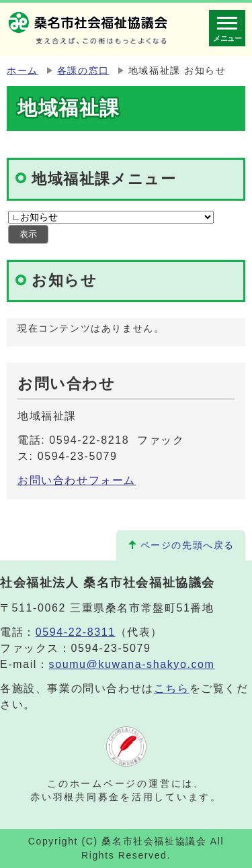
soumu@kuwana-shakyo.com (132, 664)
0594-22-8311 (76, 632)
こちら (172, 688)
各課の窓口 (83, 71)
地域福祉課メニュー (104, 179)
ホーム (23, 71)
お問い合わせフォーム (77, 480)
